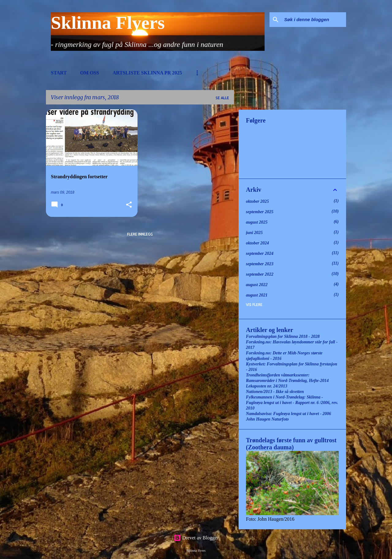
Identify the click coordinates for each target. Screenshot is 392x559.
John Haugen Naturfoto (267, 419)
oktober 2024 (257, 243)
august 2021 (257, 295)
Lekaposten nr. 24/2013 (267, 386)
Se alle (222, 98)
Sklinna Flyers (108, 23)
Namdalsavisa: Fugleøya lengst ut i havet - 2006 (288, 414)
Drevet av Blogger (196, 538)
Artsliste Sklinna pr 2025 (147, 73)
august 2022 (257, 285)
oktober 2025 (257, 201)
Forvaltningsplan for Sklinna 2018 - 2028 (283, 336)
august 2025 (257, 222)
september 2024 (260, 253)
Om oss (90, 73)
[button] (129, 205)
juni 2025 (254, 233)
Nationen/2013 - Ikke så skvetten (275, 392)
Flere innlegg (140, 234)
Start (59, 73)
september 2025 (260, 212)
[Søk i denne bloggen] (314, 20)
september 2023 (260, 264)
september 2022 (260, 274)
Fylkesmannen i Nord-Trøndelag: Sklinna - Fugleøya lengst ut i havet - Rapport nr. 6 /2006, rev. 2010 (292, 403)
